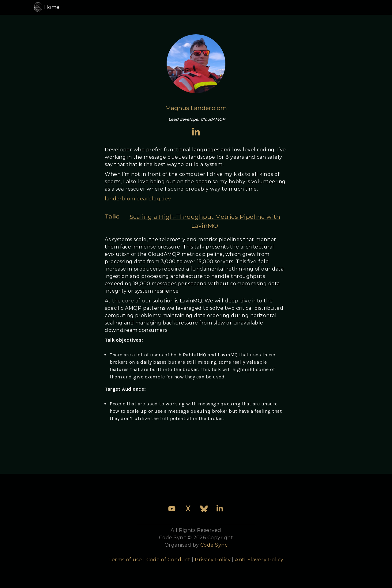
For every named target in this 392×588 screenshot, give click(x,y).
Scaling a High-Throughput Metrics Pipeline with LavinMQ (205, 221)
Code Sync (214, 545)
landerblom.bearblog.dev (138, 199)
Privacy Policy (213, 560)
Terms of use (125, 560)
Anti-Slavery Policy (259, 560)
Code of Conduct (168, 560)
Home (52, 7)
